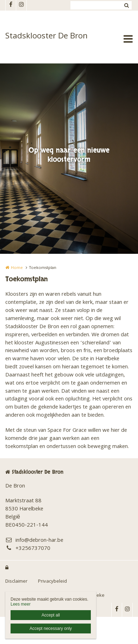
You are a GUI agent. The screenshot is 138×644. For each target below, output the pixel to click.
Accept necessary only (51, 628)
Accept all (51, 615)
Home (17, 268)
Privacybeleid (52, 582)
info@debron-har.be (34, 541)
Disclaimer (16, 582)
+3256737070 (28, 549)
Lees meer (21, 604)
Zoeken (126, 5)
